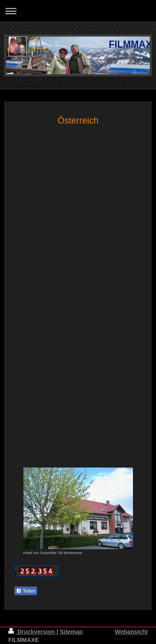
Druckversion (32, 632)
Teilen (26, 591)
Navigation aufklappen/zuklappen (78, 11)
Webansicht (131, 632)
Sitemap (71, 632)
